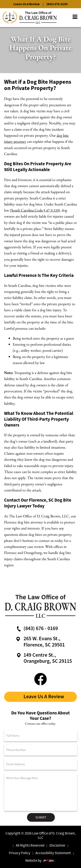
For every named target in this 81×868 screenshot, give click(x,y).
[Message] (41, 792)
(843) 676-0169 (57, 4)
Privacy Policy (20, 853)
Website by (40, 860)
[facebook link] (40, 679)
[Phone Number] (41, 750)
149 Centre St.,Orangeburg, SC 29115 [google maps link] (44, 658)
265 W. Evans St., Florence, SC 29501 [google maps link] (40, 642)
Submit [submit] (41, 817)
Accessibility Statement (53, 853)
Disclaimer (57, 845)
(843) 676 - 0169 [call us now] (37, 628)
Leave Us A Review (26, 4)
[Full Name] (41, 736)
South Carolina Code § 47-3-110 (35, 210)
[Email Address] (41, 764)
